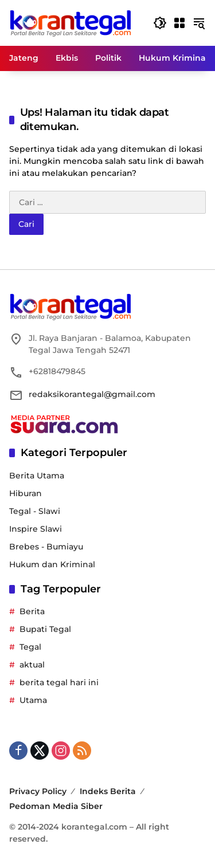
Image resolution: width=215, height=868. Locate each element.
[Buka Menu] (179, 23)
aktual (32, 665)
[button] (160, 23)
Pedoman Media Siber (56, 806)
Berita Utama (37, 476)
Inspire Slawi (36, 529)
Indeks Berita (108, 791)
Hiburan (26, 493)
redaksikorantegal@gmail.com (92, 394)
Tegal (30, 647)
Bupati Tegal (45, 629)
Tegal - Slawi (35, 511)
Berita (32, 611)
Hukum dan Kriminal (52, 564)
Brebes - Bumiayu (46, 547)
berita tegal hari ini (59, 682)
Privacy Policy (38, 791)
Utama (33, 700)
